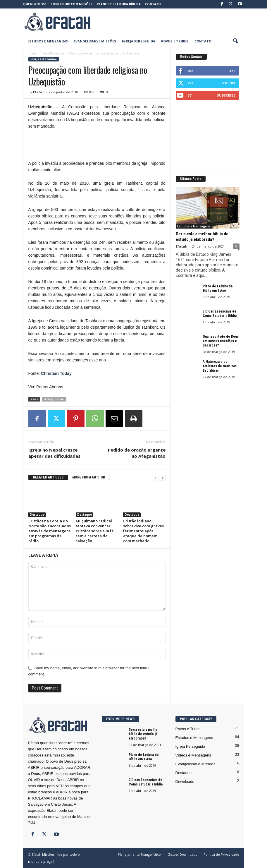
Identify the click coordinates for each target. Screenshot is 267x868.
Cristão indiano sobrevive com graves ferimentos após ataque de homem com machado (143, 531)
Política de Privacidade (221, 854)
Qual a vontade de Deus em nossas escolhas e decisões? (221, 341)
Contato (153, 4)
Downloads (185, 782)
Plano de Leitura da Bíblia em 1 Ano (218, 288)
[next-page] (163, 477)
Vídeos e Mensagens (193, 755)
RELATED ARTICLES (48, 477)
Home (32, 53)
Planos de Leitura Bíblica (119, 4)
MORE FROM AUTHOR (89, 477)
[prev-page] (156, 477)
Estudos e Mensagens (48, 41)
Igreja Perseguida (139, 41)
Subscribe (226, 95)
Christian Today (56, 373)
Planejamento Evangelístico (139, 854)
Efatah (39, 92)
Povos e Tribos (175, 41)
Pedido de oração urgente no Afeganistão (137, 453)
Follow (228, 83)
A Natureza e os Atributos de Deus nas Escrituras (220, 366)
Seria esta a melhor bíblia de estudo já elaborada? (202, 237)
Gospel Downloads (182, 854)
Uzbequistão (54, 399)
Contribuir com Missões (71, 4)
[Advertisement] (170, 22)
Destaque (37, 514)
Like (232, 71)
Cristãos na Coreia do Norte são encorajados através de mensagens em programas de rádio (50, 531)
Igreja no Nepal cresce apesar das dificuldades (54, 453)
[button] (235, 41)
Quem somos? (35, 4)
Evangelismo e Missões (95, 41)
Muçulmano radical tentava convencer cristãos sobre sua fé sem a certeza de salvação (95, 531)
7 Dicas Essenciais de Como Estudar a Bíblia (220, 314)
